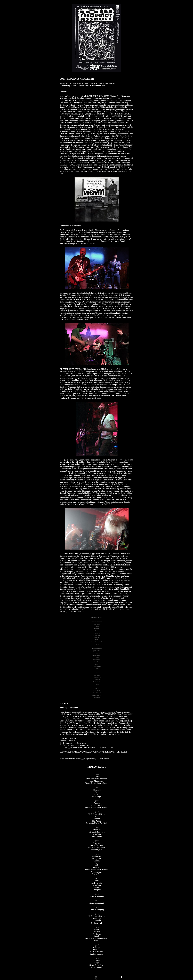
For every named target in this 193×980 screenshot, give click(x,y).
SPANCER (64, 83)
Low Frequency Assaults (92, 730)
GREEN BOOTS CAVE (87, 83)
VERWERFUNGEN (107, 83)
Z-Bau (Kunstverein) (80, 86)
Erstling (94, 120)
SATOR (73, 83)
